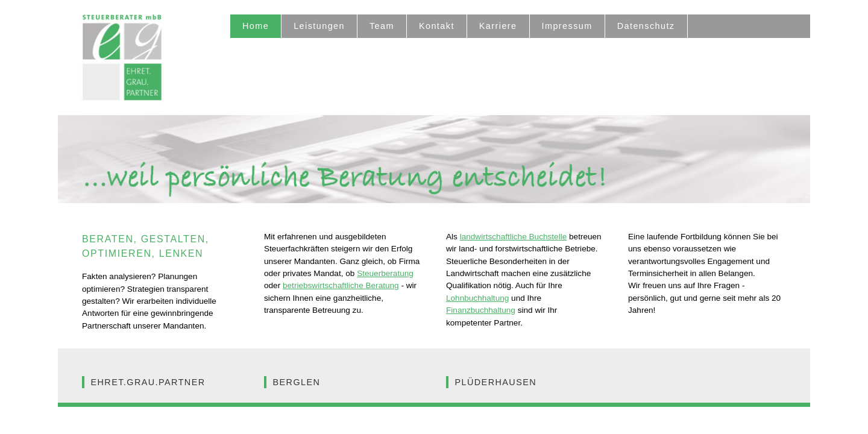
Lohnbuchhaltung (477, 298)
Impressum (567, 26)
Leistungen (319, 26)
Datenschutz (646, 26)
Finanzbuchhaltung (481, 310)
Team (382, 26)
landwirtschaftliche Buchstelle (514, 237)
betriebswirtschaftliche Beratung (341, 285)
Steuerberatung (385, 273)
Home (256, 26)
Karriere (498, 26)
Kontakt (437, 26)
